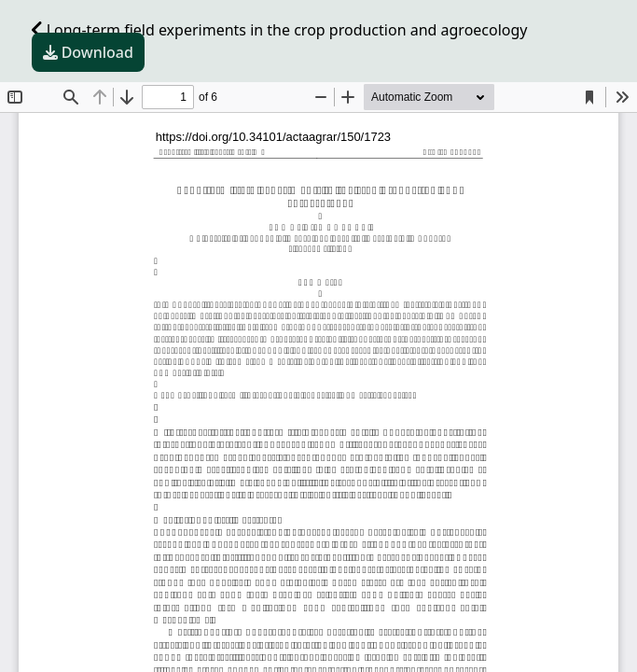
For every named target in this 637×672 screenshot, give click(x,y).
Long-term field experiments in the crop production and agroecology (280, 30)
